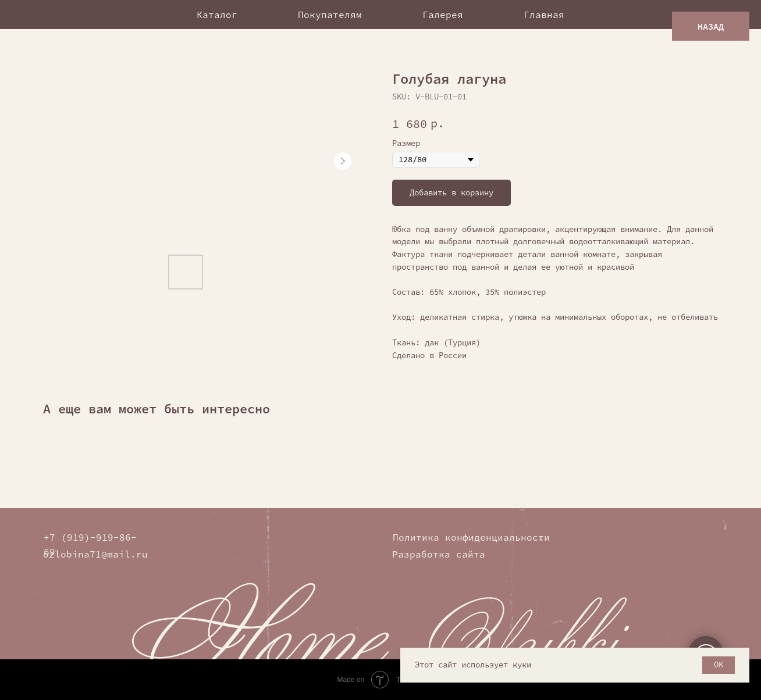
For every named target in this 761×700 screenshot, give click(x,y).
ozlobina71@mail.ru (95, 554)
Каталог (217, 15)
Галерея (443, 15)
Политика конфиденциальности (471, 537)
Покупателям (330, 15)
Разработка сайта (439, 554)
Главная (544, 15)
